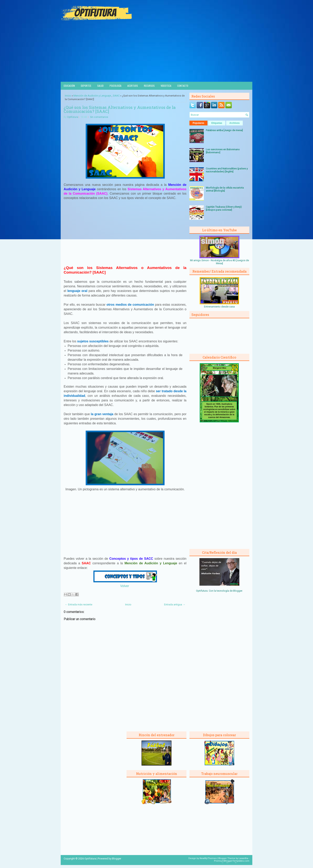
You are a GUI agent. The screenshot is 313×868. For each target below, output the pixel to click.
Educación (69, 86)
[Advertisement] (156, 52)
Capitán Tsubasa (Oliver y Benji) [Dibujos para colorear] (224, 208)
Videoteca (166, 86)
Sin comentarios (99, 117)
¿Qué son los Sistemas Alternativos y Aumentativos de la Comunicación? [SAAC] (120, 109)
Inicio (68, 96)
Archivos (234, 123)
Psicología (115, 86)
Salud (100, 86)
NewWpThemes (208, 858)
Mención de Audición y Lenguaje (92, 96)
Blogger (238, 591)
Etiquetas (217, 123)
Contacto (183, 86)
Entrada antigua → (175, 604)
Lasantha (243, 858)
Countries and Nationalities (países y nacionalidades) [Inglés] (227, 170)
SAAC (116, 96)
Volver (125, 586)
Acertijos (133, 86)
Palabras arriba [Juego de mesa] (224, 130)
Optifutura (73, 117)
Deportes (86, 86)
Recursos (149, 86)
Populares (198, 123)
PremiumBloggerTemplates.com (232, 861)
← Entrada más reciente (79, 604)
